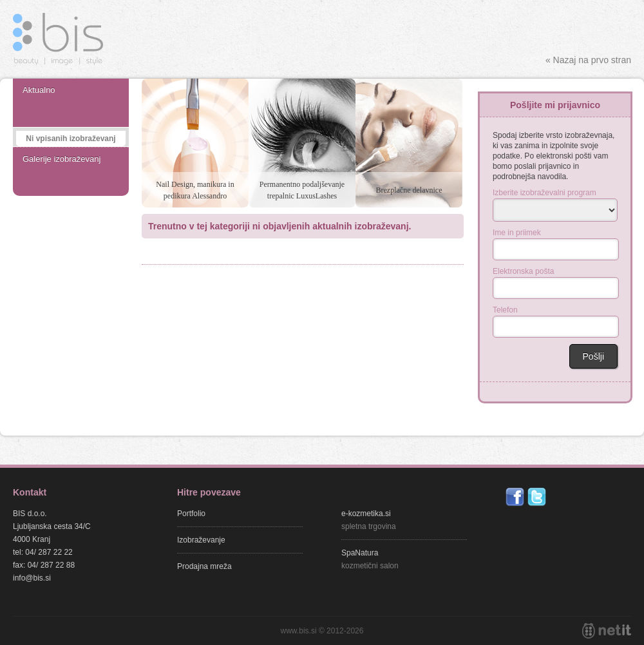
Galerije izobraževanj (62, 159)
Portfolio (191, 514)
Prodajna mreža (204, 566)
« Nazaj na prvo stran (588, 60)
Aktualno (39, 90)
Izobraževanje (201, 540)
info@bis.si (32, 578)
